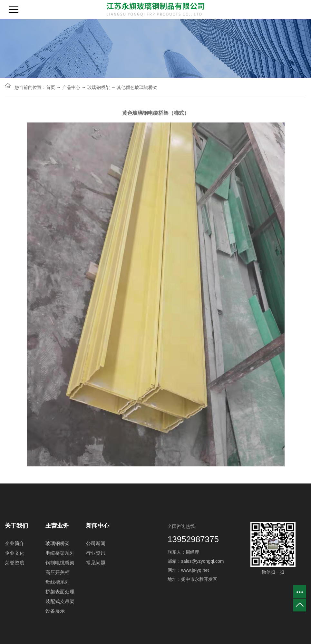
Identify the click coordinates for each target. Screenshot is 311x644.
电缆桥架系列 (60, 553)
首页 (51, 87)
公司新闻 (96, 543)
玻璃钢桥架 (99, 87)
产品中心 (71, 87)
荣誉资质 (15, 563)
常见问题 (96, 563)
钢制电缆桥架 (60, 563)
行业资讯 (96, 553)
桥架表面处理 (60, 592)
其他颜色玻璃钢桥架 (137, 87)
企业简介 (15, 543)
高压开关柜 (58, 572)
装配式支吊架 (60, 601)
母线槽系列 (58, 582)
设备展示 (55, 611)
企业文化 (15, 553)
